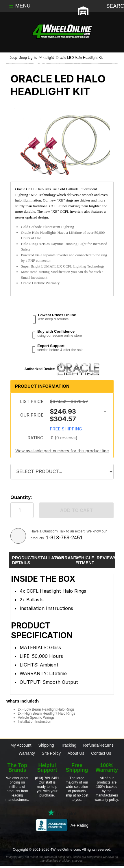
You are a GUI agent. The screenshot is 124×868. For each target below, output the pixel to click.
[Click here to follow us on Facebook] (17, 838)
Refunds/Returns (98, 745)
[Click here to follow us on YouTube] (107, 838)
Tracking (69, 745)
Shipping (46, 745)
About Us (76, 753)
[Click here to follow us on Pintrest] (84, 838)
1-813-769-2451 (64, 538)
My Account (21, 745)
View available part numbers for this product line (62, 451)
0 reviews (66, 438)
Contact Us (101, 753)
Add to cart (76, 510)
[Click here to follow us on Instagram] (62, 838)
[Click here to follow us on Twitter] (40, 838)
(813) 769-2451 (47, 778)
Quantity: (21, 497)
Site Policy (51, 753)
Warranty (27, 753)
